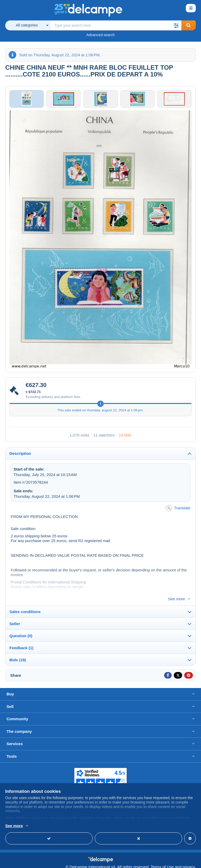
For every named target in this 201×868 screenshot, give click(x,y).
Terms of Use (162, 862)
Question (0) (21, 631)
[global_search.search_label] (116, 25)
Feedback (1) (21, 643)
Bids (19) (18, 655)
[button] (176, 25)
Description (20, 457)
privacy (188, 862)
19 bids (125, 438)
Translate (178, 512)
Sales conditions (25, 607)
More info (13, 826)
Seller (15, 619)
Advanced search (100, 35)
